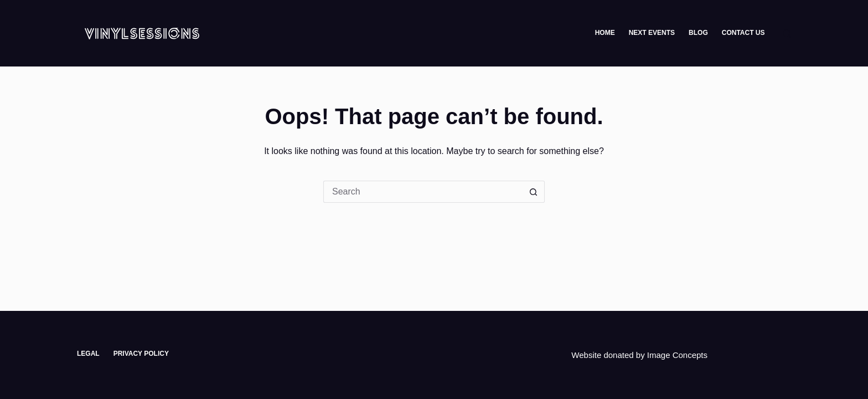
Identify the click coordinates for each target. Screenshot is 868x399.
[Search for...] (423, 192)
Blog (698, 33)
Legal (88, 354)
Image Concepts (677, 355)
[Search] (787, 34)
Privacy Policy (141, 354)
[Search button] (534, 192)
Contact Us (743, 33)
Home (605, 33)
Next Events (652, 33)
